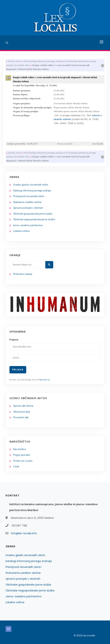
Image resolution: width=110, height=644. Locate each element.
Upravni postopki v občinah (28, 208)
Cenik (16, 467)
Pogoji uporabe (22, 455)
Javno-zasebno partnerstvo (28, 225)
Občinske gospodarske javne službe (33, 214)
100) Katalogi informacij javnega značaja (43, 61)
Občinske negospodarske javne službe (34, 220)
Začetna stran (14, 61)
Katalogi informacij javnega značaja (32, 191)
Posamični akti (21, 418)
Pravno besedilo (65, 144)
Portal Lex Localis (23, 461)
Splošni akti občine (23, 406)
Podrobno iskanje (23, 274)
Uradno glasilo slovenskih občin (31, 185)
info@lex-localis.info (24, 533)
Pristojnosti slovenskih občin (29, 196)
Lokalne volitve (21, 231)
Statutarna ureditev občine (27, 202)
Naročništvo (20, 449)
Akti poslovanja (22, 412)
